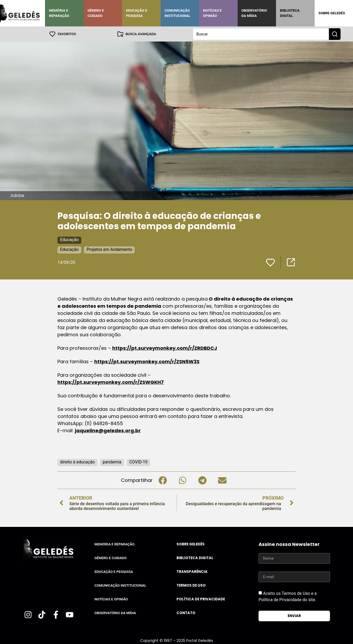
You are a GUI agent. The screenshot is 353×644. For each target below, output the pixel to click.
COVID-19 (139, 462)
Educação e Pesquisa (137, 13)
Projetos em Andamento (109, 249)
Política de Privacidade (201, 599)
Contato (186, 613)
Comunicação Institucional (178, 13)
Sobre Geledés (332, 13)
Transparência (192, 571)
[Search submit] (335, 34)
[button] (163, 480)
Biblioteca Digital (290, 13)
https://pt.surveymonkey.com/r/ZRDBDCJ (165, 348)
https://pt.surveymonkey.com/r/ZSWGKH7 (111, 382)
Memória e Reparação (59, 13)
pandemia (112, 462)
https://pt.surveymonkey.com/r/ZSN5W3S (147, 361)
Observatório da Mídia (254, 13)
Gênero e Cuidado (96, 13)
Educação (69, 239)
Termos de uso (191, 585)
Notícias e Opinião (212, 13)
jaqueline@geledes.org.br (108, 430)
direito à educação (77, 462)
